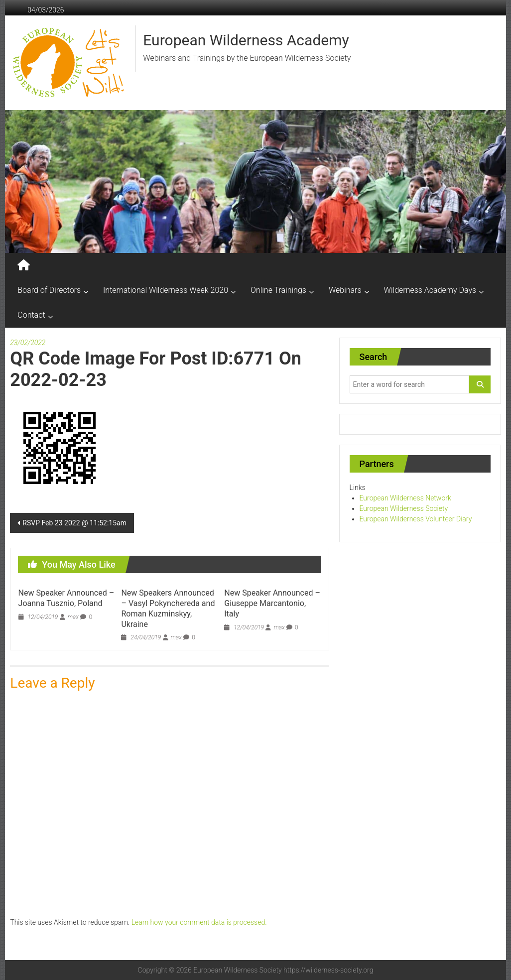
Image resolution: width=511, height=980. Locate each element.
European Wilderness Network (405, 498)
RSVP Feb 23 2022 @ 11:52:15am (74, 523)
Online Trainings (278, 290)
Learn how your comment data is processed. (199, 922)
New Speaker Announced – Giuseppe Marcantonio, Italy (272, 603)
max (73, 617)
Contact (31, 315)
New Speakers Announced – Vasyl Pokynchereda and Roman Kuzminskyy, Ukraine (168, 608)
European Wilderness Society (404, 508)
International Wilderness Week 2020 (166, 290)
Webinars (345, 290)
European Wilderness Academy (246, 40)
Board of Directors (49, 290)
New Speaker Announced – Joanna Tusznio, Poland (66, 598)
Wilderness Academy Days (430, 290)
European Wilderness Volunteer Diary (416, 519)
